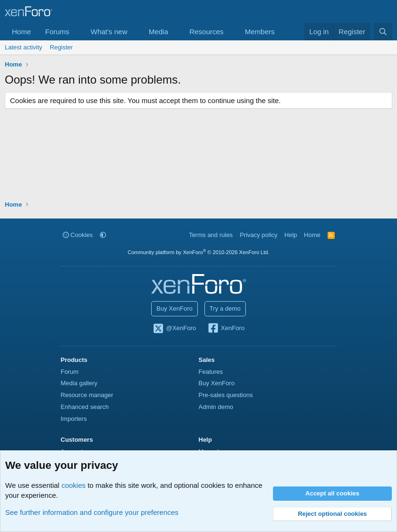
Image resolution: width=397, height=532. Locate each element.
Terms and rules (211, 235)
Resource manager (87, 395)
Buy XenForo (174, 309)
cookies (73, 485)
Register (61, 47)
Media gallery (79, 383)
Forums (57, 32)
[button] (77, 32)
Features (211, 372)
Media (159, 32)
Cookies (78, 235)
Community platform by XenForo (199, 252)
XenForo (226, 329)
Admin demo (216, 407)
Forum (70, 372)
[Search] (383, 32)
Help (291, 235)
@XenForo (174, 329)
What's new (109, 32)
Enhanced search (85, 407)
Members (260, 32)
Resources (206, 32)
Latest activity (24, 47)
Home (21, 32)
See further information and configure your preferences (92, 512)
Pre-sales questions (226, 395)
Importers (74, 419)
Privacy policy (258, 235)
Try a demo (225, 309)
